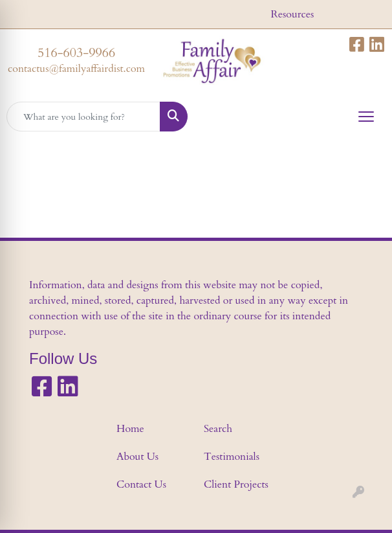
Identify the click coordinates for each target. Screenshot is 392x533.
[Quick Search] (83, 117)
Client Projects (236, 484)
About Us (137, 457)
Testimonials (232, 457)
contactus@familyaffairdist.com (76, 69)
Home (130, 429)
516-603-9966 (76, 53)
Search (218, 429)
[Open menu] (366, 117)
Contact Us (141, 484)
